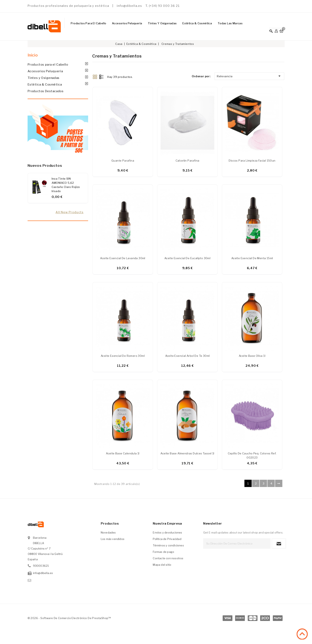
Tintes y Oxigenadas (162, 23)
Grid (95, 76)
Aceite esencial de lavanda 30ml (123, 259)
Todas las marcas (230, 23)
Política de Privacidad (167, 540)
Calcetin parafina (188, 161)
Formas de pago (163, 553)
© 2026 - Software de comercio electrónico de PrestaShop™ (69, 619)
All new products (70, 212)
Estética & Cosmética (197, 23)
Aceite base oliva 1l (252, 357)
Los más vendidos (113, 540)
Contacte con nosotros (168, 560)
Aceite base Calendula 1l (123, 455)
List (101, 76)
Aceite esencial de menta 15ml (252, 259)
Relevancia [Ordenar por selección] (249, 76)
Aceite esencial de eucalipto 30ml (187, 259)
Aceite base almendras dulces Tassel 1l (187, 455)
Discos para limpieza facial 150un (252, 161)
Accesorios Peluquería (127, 23)
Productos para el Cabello (88, 23)
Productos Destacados (46, 91)
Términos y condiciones (168, 547)
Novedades (108, 534)
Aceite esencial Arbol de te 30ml (188, 357)
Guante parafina (123, 161)
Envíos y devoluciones (167, 534)
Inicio (33, 55)
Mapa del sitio (162, 566)
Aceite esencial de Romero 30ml (123, 357)
